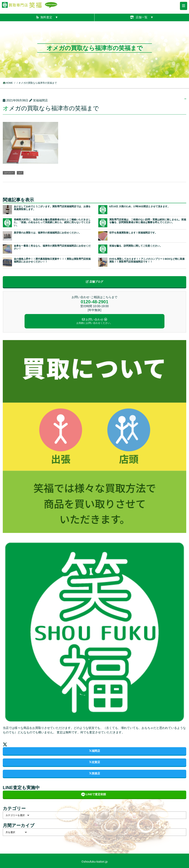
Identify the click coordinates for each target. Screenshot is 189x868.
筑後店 (94, 773)
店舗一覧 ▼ (142, 17)
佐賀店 (94, 762)
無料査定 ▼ (47, 17)
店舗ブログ (94, 282)
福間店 (94, 751)
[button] (30, 143)
